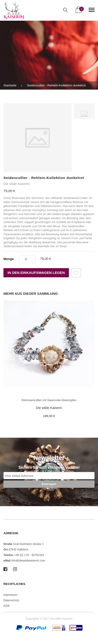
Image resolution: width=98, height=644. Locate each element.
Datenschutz (11, 600)
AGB (6, 606)
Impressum (11, 595)
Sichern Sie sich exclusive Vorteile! (49, 467)
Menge (9, 259)
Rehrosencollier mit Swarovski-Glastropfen (49, 400)
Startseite (10, 85)
